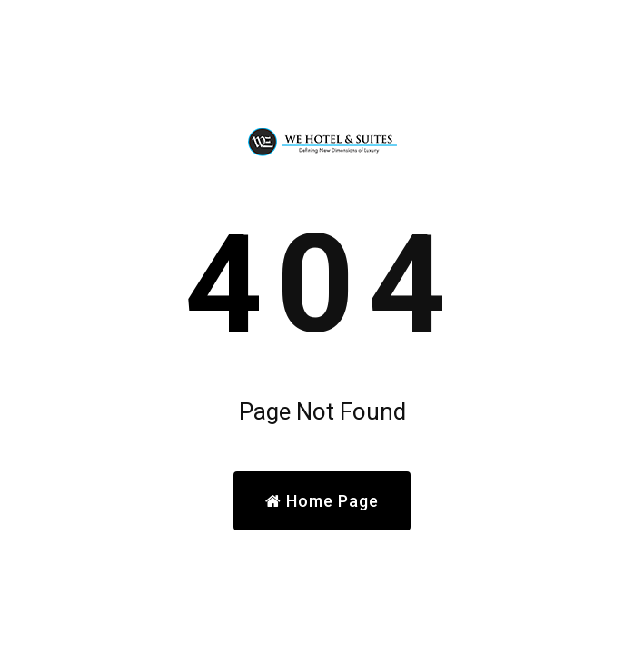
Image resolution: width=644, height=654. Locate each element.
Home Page (322, 501)
